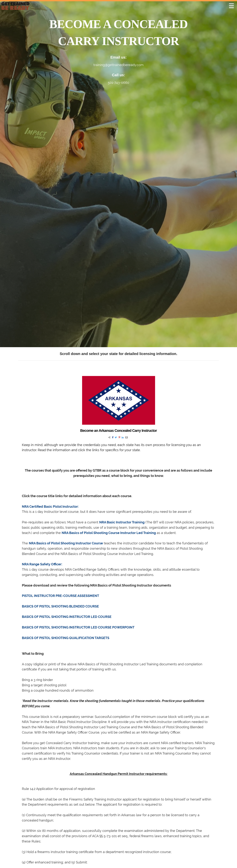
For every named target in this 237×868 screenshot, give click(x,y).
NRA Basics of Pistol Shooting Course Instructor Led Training (109, 533)
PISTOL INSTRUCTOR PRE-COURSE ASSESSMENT (60, 596)
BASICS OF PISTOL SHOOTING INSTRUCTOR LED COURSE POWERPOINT (78, 627)
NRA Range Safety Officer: (42, 564)
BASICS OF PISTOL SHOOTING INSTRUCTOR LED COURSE (67, 617)
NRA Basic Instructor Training (122, 522)
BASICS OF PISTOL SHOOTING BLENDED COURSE (60, 606)
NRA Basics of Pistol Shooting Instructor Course (66, 543)
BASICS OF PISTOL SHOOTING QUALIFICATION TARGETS (66, 638)
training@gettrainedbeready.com (118, 65)
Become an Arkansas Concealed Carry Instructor (119, 431)
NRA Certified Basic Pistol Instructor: (50, 507)
